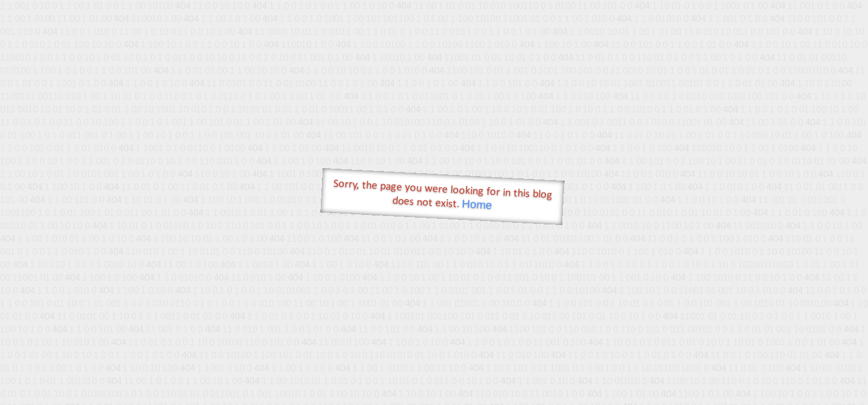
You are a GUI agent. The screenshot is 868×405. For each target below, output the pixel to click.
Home (477, 204)
